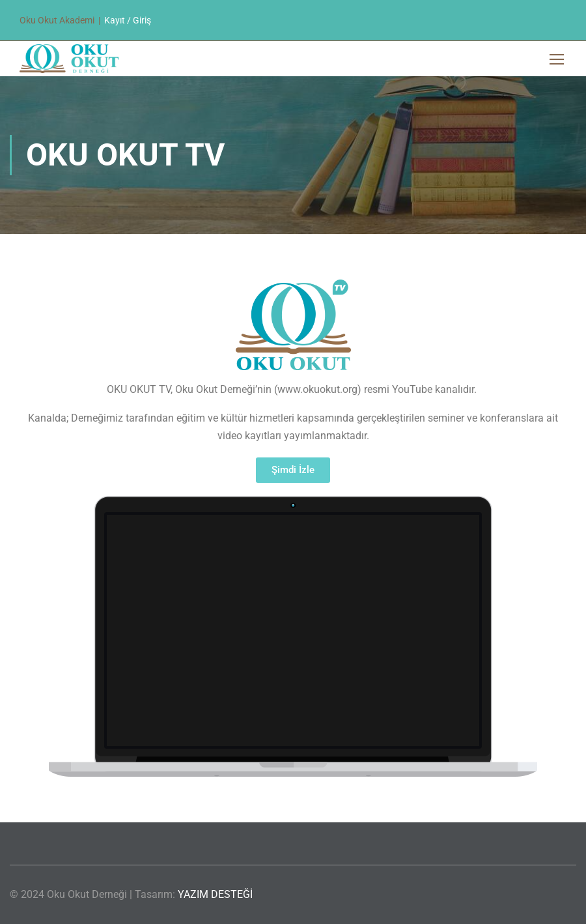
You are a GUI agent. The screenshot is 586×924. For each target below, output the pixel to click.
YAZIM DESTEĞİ (215, 894)
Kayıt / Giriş (128, 20)
